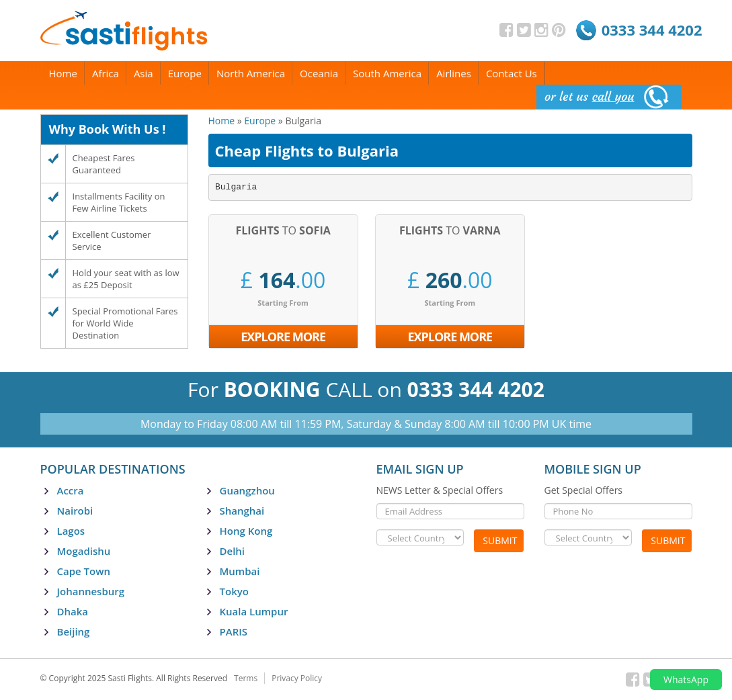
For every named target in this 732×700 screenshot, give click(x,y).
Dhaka (73, 611)
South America (387, 73)
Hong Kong (246, 531)
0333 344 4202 (652, 30)
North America (251, 73)
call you (613, 96)
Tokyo (234, 591)
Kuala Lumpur (254, 611)
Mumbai (240, 571)
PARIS (234, 631)
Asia (144, 73)
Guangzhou (247, 490)
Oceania (319, 73)
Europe (185, 73)
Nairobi (75, 511)
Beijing (74, 631)
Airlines (454, 73)
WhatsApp (686, 680)
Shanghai (242, 511)
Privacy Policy (297, 678)
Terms (246, 678)
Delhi (233, 551)
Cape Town (84, 571)
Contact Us (512, 73)
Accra (71, 490)
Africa (106, 73)
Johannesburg (91, 591)
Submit (500, 540)
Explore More (283, 337)
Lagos (71, 531)
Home (63, 73)
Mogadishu (84, 551)
